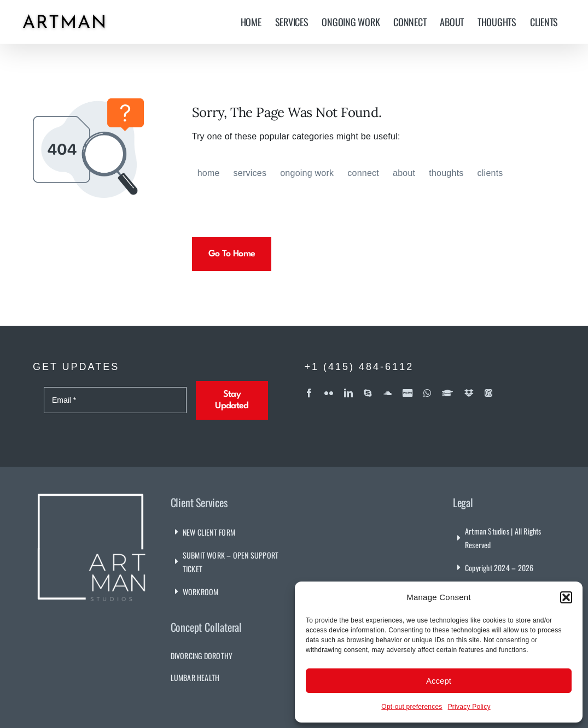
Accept (439, 681)
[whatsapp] (427, 393)
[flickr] (329, 393)
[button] (566, 597)
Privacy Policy (469, 707)
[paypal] (407, 393)
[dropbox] (469, 393)
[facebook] (309, 393)
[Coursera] (447, 393)
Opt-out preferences (412, 707)
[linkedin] (348, 393)
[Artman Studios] (92, 493)
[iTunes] (488, 393)
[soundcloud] (387, 393)
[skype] (368, 393)
